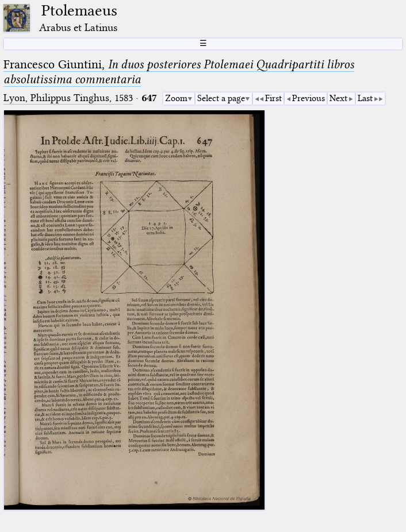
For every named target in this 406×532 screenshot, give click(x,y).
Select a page (221, 98)
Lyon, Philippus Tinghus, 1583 (68, 98)
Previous (309, 98)
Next (338, 98)
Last (365, 98)
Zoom (176, 98)
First (273, 98)
